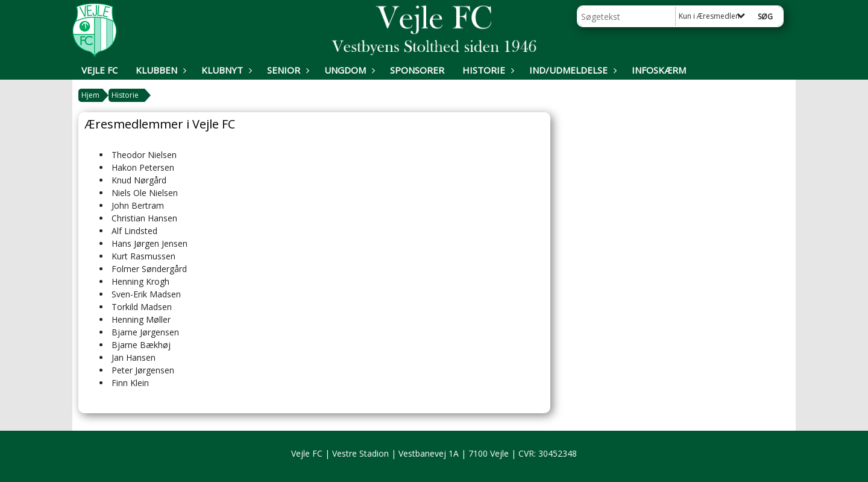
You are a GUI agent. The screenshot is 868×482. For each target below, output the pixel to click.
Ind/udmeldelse (571, 70)
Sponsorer (417, 70)
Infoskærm (659, 70)
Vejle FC (99, 70)
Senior (287, 70)
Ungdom (348, 70)
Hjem (90, 95)
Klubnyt (225, 70)
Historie (487, 70)
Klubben (159, 70)
